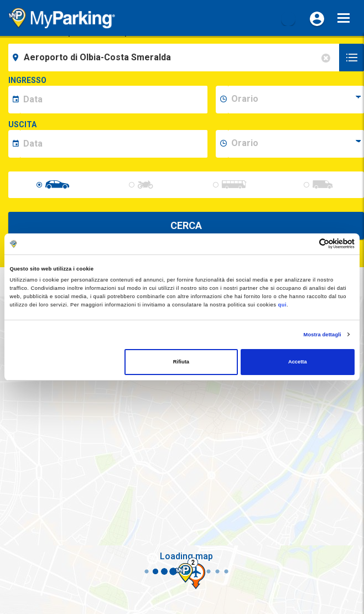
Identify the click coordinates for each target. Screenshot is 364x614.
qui (283, 305)
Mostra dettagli (323, 335)
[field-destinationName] (175, 58)
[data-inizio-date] (114, 100)
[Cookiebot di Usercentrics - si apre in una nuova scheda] (306, 244)
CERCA (186, 225)
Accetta (298, 362)
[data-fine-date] (114, 144)
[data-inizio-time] (296, 100)
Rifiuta (181, 362)
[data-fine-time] (296, 144)
